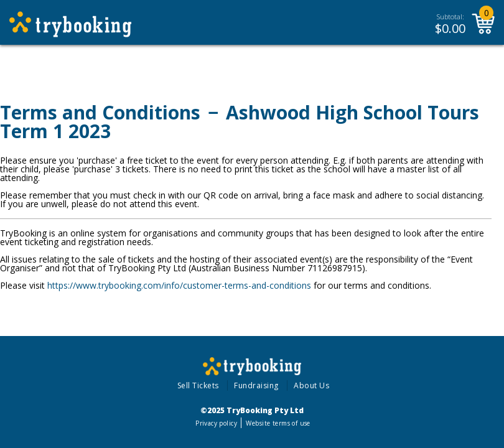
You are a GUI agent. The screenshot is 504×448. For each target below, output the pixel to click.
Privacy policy (216, 423)
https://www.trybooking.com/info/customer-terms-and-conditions (179, 285)
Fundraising (256, 385)
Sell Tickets (198, 385)
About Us (311, 385)
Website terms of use (278, 423)
